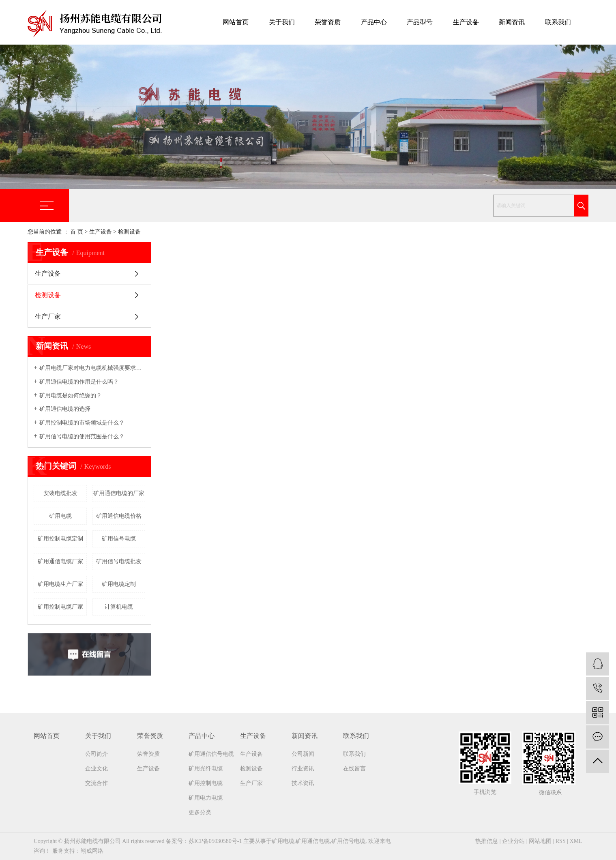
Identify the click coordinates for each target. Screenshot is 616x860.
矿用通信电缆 (313, 841)
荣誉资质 (328, 22)
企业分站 (513, 841)
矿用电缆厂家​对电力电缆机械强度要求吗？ (92, 368)
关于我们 (282, 22)
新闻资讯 (512, 22)
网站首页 (236, 22)
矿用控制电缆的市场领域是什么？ (82, 423)
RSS (561, 841)
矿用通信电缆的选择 (65, 409)
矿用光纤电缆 (206, 769)
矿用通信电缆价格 (119, 516)
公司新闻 (303, 754)
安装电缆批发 (60, 493)
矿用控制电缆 (206, 783)
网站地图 (540, 841)
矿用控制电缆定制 (60, 539)
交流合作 (97, 783)
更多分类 (200, 812)
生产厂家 (48, 316)
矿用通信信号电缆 (211, 754)
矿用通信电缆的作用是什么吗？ (79, 382)
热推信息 (487, 841)
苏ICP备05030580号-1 (215, 841)
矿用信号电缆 (119, 539)
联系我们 (558, 22)
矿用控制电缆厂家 (60, 607)
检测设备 (129, 232)
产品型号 (420, 22)
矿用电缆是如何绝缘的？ (71, 396)
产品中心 (374, 22)
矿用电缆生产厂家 (60, 584)
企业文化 (97, 769)
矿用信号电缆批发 (119, 561)
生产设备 (466, 22)
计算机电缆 (119, 607)
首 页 (77, 232)
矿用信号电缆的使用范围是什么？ (82, 436)
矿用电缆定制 (119, 584)
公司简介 (97, 754)
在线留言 (354, 769)
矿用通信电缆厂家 (60, 561)
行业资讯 (303, 769)
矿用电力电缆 (206, 798)
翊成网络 (92, 851)
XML (576, 841)
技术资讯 (303, 783)
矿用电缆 (60, 516)
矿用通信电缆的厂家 (119, 493)
